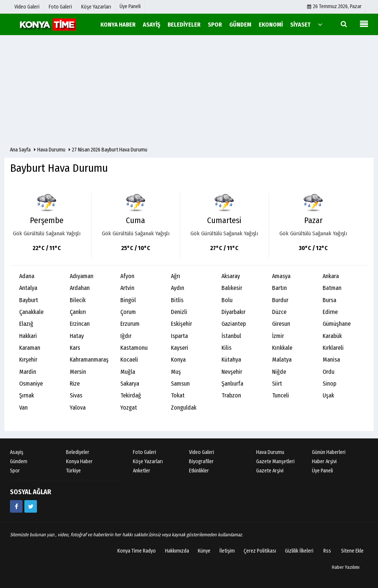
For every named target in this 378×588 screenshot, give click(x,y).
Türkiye (73, 471)
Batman (332, 288)
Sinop (329, 384)
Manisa (331, 360)
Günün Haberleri (329, 452)
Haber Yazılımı (346, 567)
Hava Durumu (52, 150)
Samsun (180, 384)
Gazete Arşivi (270, 471)
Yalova (78, 408)
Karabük (332, 336)
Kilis (226, 348)
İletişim (227, 551)
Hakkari (28, 336)
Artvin (127, 288)
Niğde (279, 372)
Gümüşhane (337, 324)
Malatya (282, 360)
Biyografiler (201, 461)
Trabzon (231, 395)
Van (23, 408)
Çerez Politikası (260, 551)
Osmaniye (31, 384)
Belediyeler (78, 452)
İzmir (278, 336)
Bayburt (29, 300)
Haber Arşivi (324, 461)
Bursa (329, 300)
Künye (204, 551)
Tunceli (281, 395)
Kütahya (231, 360)
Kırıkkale (282, 348)
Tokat (178, 395)
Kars (75, 348)
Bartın (279, 288)
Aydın (178, 288)
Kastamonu (134, 348)
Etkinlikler (199, 471)
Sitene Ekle (352, 551)
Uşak (328, 395)
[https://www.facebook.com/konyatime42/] (16, 506)
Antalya (28, 288)
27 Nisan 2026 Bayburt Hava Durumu (110, 150)
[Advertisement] (189, 91)
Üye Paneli (130, 6)
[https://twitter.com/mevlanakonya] (31, 506)
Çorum (128, 312)
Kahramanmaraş (89, 360)
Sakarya (130, 384)
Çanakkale (31, 312)
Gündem (19, 461)
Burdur (280, 300)
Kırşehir (28, 360)
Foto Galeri (145, 452)
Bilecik (78, 300)
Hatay (77, 336)
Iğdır (126, 336)
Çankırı (78, 312)
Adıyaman (82, 276)
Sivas (76, 395)
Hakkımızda (177, 551)
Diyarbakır (233, 312)
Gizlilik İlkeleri (299, 551)
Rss (327, 551)
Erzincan (80, 324)
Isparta (179, 336)
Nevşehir (232, 372)
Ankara (331, 276)
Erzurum (130, 324)
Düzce (279, 312)
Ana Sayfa (20, 150)
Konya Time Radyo (137, 551)
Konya (178, 360)
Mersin (78, 372)
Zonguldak (184, 408)
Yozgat (129, 408)
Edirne (330, 312)
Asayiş (17, 452)
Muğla (128, 372)
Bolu (227, 300)
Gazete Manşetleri (275, 461)
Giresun (281, 324)
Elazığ (26, 324)
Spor (15, 471)
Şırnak (27, 395)
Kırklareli (333, 348)
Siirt (277, 384)
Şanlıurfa (232, 384)
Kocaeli (129, 360)
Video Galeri (202, 452)
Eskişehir (181, 324)
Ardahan (80, 288)
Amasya (281, 276)
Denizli (179, 312)
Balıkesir (232, 288)
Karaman (30, 348)
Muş (176, 372)
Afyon (127, 276)
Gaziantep (234, 324)
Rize (75, 384)
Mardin (28, 372)
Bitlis (177, 300)
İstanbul (231, 336)
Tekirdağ (131, 395)
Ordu (329, 372)
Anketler (142, 471)
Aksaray (231, 276)
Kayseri (180, 348)
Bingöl (128, 300)
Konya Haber (79, 461)
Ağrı (176, 276)
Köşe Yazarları (148, 461)
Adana (27, 276)
